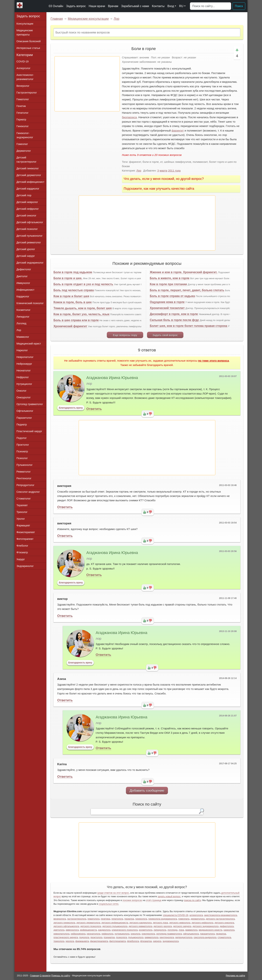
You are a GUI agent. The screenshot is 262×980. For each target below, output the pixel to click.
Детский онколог (26, 216)
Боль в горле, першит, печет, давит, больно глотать (187, 290)
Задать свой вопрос (165, 335)
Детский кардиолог (28, 189)
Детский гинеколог (28, 168)
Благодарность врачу (71, 408)
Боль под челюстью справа (74, 290)
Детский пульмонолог (30, 236)
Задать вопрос (76, 6)
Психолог (22, 458)
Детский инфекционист (30, 182)
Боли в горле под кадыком (73, 272)
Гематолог (23, 99)
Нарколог (22, 350)
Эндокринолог (25, 566)
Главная (57, 19)
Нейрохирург (24, 364)
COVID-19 (23, 61)
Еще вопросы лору (125, 335)
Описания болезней (29, 41)
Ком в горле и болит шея (71, 296)
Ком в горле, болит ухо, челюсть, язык (81, 314)
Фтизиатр (22, 552)
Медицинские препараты (25, 32)
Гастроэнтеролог (27, 93)
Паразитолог (24, 418)
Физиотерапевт (26, 532)
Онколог (22, 391)
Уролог (21, 519)
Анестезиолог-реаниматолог (25, 77)
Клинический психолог (30, 303)
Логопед (21, 323)
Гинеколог (23, 126)
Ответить (94, 409)
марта (163, 171)
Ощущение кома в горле (167, 302)
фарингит (178, 131)
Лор (117, 19)
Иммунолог (23, 283)
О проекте (45, 976)
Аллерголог (24, 68)
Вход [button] (171, 6)
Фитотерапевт (25, 539)
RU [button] (181, 6)
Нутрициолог (24, 384)
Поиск (239, 6)
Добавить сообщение (147, 790)
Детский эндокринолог (30, 263)
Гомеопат (22, 144)
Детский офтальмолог (30, 222)
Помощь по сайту (61, 976)
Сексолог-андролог (28, 492)
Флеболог (22, 546)
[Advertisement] (87, 84)
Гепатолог (23, 113)
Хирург (21, 559)
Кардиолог (23, 296)
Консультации (25, 24)
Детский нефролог (28, 209)
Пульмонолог (25, 465)
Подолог (22, 438)
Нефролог (23, 377)
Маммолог (23, 337)
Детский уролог (26, 249)
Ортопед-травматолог (30, 404)
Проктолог (23, 445)
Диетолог (22, 276)
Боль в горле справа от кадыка (172, 296)
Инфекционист (26, 290)
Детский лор (24, 195)
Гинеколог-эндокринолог (25, 135)
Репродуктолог (25, 485)
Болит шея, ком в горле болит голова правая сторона (188, 326)
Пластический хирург (29, 431)
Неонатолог (24, 371)
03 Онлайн (56, 6)
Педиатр (22, 425)
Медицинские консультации (88, 19)
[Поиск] (211, 6)
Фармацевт (23, 525)
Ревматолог (24, 472)
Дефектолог (24, 269)
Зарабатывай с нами (135, 6)
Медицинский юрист (29, 344)
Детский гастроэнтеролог (27, 160)
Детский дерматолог (29, 175)
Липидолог (23, 317)
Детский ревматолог (29, 242)
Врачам (113, 6)
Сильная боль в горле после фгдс (174, 320)
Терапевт (22, 505)
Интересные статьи (28, 48)
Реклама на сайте (235, 976)
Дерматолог (24, 151)
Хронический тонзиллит (167, 308)
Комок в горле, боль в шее (73, 302)
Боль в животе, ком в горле (170, 278)
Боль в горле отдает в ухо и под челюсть (83, 284)
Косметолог (24, 310)
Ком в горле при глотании (168, 284)
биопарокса (129, 117)
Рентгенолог (24, 478)
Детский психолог (27, 229)
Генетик (21, 106)
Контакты (158, 6)
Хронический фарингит (70, 326)
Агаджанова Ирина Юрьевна (112, 378)
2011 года (174, 171)
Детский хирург (26, 256)
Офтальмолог (25, 411)
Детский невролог (27, 202)
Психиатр (22, 451)
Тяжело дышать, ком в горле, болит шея (83, 308)
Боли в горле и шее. (68, 278)
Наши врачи (97, 6)
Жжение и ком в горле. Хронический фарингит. (183, 272)
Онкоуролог (24, 397)
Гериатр (21, 119)
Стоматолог (24, 499)
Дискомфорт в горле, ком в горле (174, 314)
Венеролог (23, 86)
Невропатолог (25, 357)
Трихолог (22, 512)
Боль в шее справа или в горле (76, 320)
